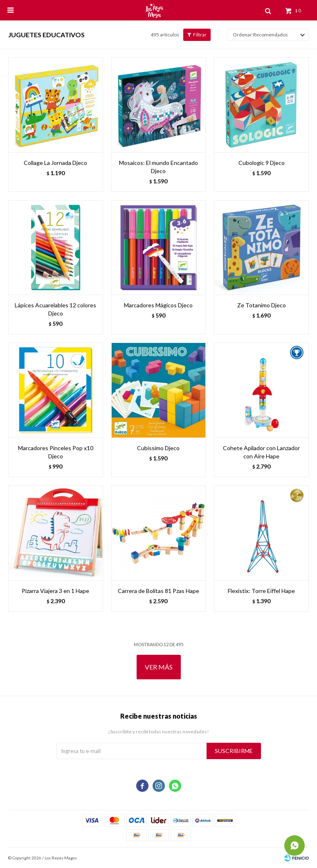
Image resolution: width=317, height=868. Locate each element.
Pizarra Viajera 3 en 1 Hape (55, 591)
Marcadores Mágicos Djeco (158, 305)
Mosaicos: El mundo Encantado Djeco (158, 167)
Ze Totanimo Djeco (262, 305)
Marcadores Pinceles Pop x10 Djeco (56, 452)
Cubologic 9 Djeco (262, 163)
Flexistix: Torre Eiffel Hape (261, 591)
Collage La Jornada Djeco (55, 163)
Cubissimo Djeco (158, 448)
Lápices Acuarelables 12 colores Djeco (55, 309)
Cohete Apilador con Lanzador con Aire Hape (261, 452)
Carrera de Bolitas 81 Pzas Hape (158, 591)
